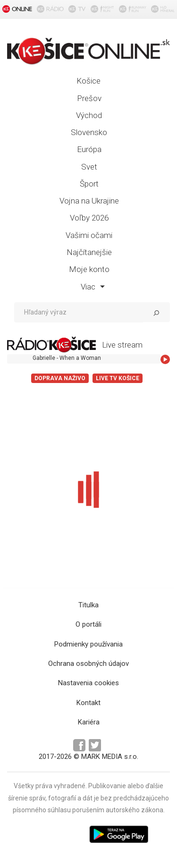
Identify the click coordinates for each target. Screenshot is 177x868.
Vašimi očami (89, 235)
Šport (89, 184)
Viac (93, 287)
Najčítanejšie (89, 252)
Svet (89, 167)
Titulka (88, 605)
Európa (89, 149)
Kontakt (88, 703)
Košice (88, 81)
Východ (89, 115)
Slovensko (89, 132)
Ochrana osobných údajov (88, 664)
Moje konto (89, 269)
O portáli (88, 624)
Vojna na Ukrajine (89, 201)
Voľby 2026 (89, 218)
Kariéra (89, 722)
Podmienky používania (88, 644)
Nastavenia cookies (88, 683)
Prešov (89, 98)
